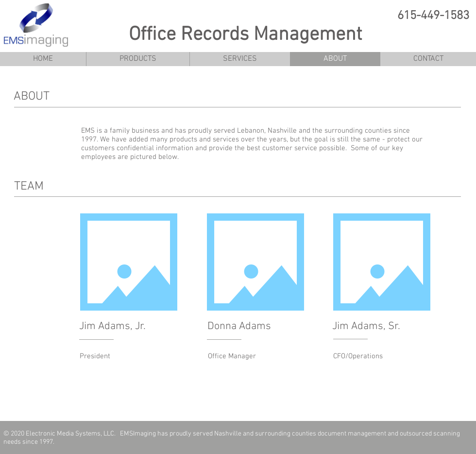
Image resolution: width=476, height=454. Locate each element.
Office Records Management (245, 35)
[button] (138, 59)
